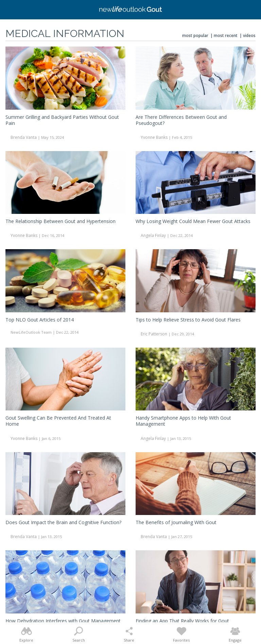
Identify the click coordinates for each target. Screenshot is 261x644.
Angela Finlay (153, 235)
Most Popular (195, 35)
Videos (249, 35)
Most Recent (226, 35)
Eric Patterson (154, 334)
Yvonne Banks (154, 137)
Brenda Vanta (24, 137)
